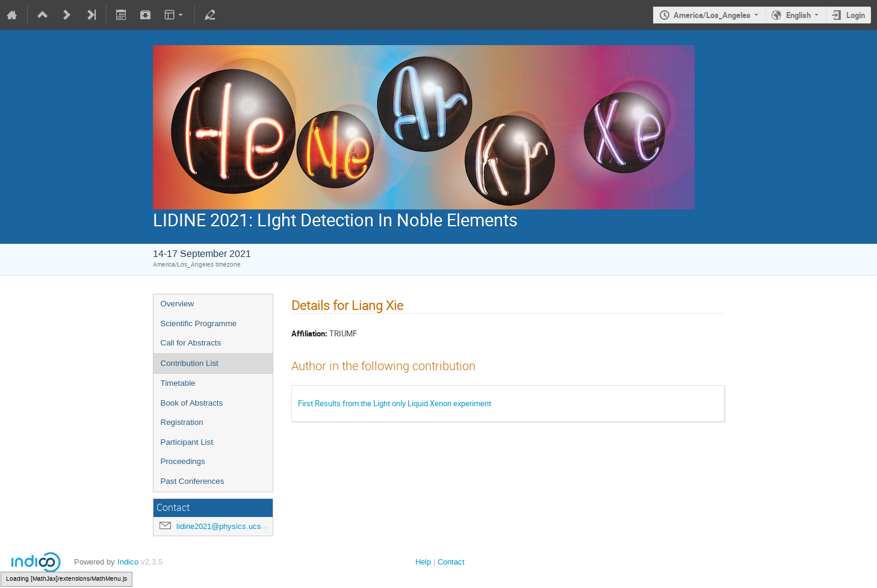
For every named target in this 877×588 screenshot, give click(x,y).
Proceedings (183, 461)
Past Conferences (193, 481)
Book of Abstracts (192, 403)
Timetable (178, 383)
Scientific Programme (199, 323)
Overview (178, 304)
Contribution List (190, 363)
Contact (451, 562)
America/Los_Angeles (712, 15)
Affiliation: (309, 333)
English (798, 15)
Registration (182, 422)
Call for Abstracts (191, 343)
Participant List (187, 442)
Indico (128, 562)
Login (856, 15)
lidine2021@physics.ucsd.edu (228, 526)
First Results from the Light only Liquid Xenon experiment (395, 403)
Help (423, 562)
